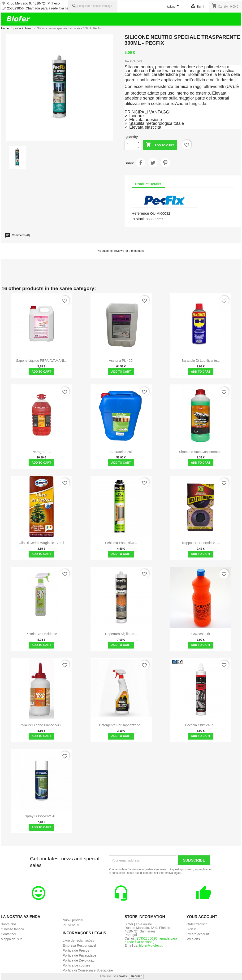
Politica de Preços (76, 950)
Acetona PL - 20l (121, 361)
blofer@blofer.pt (151, 945)
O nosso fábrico (12, 929)
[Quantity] (130, 145)
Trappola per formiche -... (201, 543)
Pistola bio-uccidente (41, 634)
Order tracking (197, 924)
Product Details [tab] (148, 184)
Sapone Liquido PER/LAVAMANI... (41, 361)
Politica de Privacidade (79, 955)
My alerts (193, 939)
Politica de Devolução (79, 960)
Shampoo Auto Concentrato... (201, 452)
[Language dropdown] (173, 7)
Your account (202, 917)
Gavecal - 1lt (201, 634)
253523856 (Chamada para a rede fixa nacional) (43, 8)
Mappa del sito (11, 939)
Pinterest (165, 163)
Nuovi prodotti (73, 920)
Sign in (192, 929)
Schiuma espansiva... (121, 543)
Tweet (153, 163)
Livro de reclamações (78, 941)
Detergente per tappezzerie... (121, 725)
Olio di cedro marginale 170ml (41, 543)
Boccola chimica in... (201, 725)
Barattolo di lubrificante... (201, 361)
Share (141, 163)
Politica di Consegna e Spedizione (88, 970)
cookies (122, 976)
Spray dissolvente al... (41, 816)
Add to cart (160, 145)
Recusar (136, 976)
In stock (138, 219)
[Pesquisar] (93, 6)
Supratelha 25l (121, 452)
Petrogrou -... (41, 452)
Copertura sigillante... (121, 634)
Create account (198, 934)
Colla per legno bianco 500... (41, 725)
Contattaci (8, 934)
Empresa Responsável (79, 945)
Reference (140, 213)
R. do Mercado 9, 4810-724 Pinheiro (33, 3)
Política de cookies (76, 965)
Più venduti (71, 925)
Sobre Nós (9, 924)
